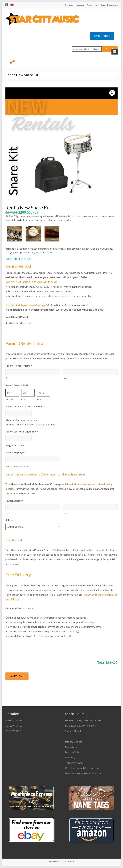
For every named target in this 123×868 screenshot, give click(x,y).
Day (23, 399)
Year (39, 399)
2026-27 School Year (20, 323)
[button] (112, 93)
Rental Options (102, 36)
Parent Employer (16, 453)
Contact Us (70, 5)
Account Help (93, 5)
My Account (112, 5)
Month (9, 399)
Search (110, 49)
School (10, 520)
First (8, 378)
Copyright (52, 862)
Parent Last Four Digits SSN (22, 432)
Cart (103, 5)
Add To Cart (17, 676)
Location (81, 5)
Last (65, 378)
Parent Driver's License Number (25, 407)
